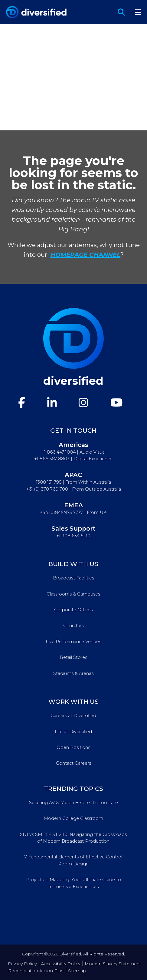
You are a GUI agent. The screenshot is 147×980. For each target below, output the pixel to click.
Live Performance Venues (73, 642)
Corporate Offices (73, 610)
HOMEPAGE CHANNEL (85, 255)
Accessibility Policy (61, 964)
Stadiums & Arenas (73, 673)
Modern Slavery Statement (113, 964)
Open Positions (73, 747)
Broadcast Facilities (73, 578)
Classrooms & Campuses (73, 594)
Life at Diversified (73, 732)
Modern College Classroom (73, 818)
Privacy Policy (22, 964)
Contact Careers (73, 763)
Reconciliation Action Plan (36, 971)
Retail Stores (73, 657)
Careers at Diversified (73, 716)
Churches (73, 626)
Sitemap (77, 971)
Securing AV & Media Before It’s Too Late (73, 803)
